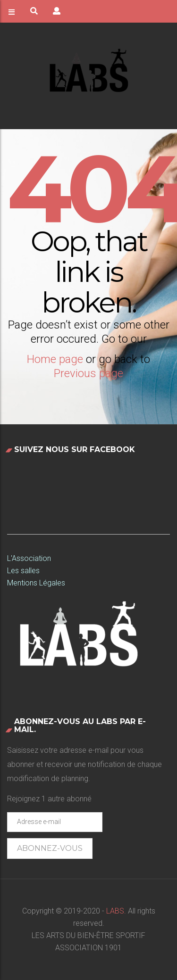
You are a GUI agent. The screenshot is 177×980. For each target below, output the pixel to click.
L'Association (29, 558)
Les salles (23, 571)
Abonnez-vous (50, 848)
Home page (55, 359)
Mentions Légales (36, 583)
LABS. (115, 911)
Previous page (88, 373)
